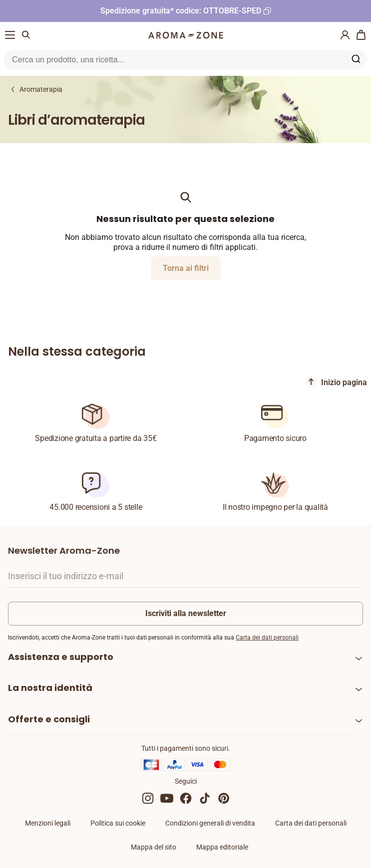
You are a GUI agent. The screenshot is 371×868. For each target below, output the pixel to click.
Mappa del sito (154, 847)
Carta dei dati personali (267, 638)
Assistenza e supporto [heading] (61, 657)
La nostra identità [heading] (50, 688)
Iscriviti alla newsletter (186, 613)
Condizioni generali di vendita (210, 823)
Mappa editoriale (222, 847)
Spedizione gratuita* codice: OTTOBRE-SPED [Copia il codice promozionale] (181, 11)
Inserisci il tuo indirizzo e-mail (66, 576)
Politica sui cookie (118, 823)
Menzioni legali (48, 823)
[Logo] (186, 35)
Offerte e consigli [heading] (49, 719)
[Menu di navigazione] (10, 35)
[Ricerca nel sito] (174, 60)
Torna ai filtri (186, 268)
